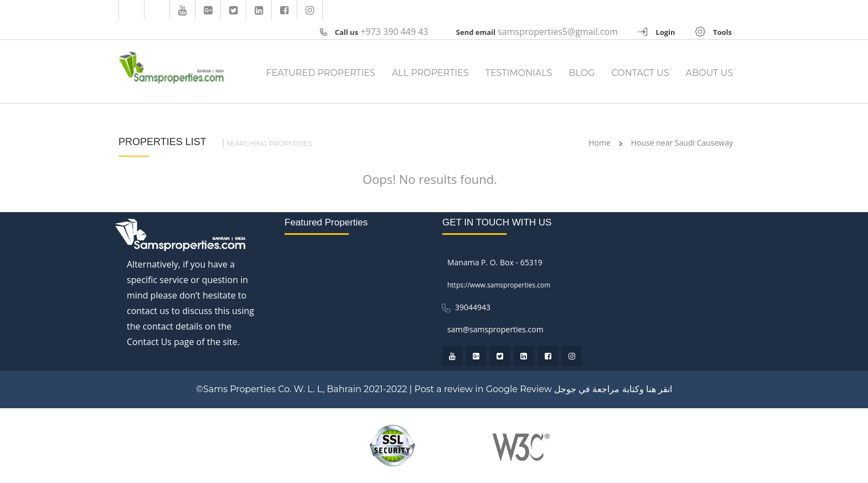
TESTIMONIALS (519, 73)
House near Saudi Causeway (682, 143)
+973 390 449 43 (394, 32)
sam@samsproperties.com (495, 329)
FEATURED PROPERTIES (320, 73)
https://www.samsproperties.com (499, 285)
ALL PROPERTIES (430, 73)
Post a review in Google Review (483, 389)
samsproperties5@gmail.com (558, 32)
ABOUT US (709, 73)
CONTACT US (640, 73)
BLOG (582, 73)
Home (600, 143)
